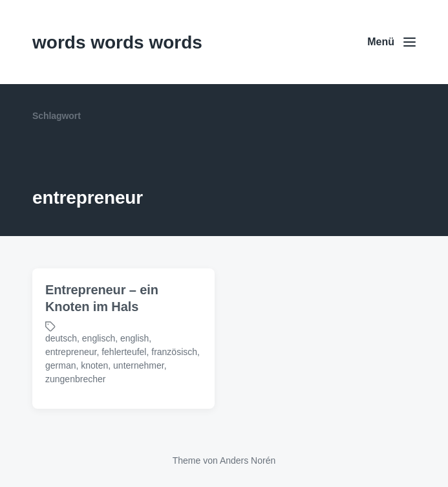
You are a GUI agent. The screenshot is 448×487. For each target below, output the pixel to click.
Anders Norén (248, 460)
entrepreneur (71, 352)
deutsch (61, 338)
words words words (117, 42)
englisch (99, 338)
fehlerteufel (124, 352)
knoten (94, 365)
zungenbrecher (75, 379)
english (134, 338)
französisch (174, 352)
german (60, 365)
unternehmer (139, 365)
